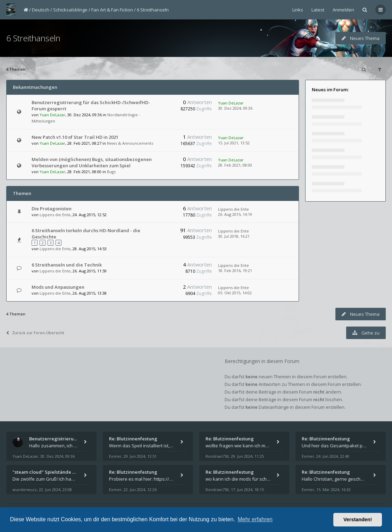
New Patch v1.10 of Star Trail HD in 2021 (75, 137)
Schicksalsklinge (70, 10)
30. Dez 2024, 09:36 (235, 108)
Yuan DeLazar (52, 115)
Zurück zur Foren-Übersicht (35, 333)
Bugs (111, 172)
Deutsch (41, 10)
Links (298, 10)
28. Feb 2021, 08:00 (235, 165)
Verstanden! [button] (358, 520)
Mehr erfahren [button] (255, 519)
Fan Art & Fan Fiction (112, 10)
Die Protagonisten (52, 209)
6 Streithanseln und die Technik (67, 265)
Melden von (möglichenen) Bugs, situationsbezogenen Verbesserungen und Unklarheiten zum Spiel (92, 162)
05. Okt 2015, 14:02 (235, 293)
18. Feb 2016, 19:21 (235, 271)
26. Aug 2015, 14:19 (235, 214)
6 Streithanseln (153, 10)
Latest (318, 10)
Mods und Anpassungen (58, 287)
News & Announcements (130, 143)
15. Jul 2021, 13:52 (234, 143)
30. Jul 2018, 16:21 (234, 236)
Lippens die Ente (55, 215)
